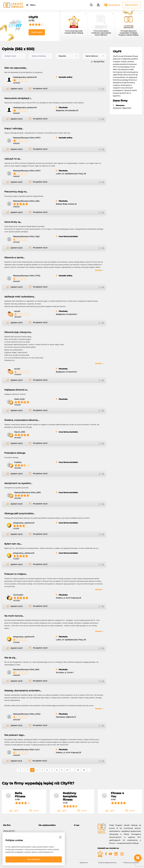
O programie (79, 830)
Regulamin (84, 863)
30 (84, 770)
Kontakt (77, 833)
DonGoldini (18, 595)
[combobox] (14, 56)
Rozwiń (98, 270)
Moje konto (43, 830)
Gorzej (36, 811)
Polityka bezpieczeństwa (107, 863)
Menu (33, 5)
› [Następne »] (89, 770)
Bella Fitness (20, 795)
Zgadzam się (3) (16, 681)
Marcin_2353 (20, 432)
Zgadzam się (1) (16, 761)
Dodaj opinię (114, 5)
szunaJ (17, 311)
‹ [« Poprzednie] (18, 770)
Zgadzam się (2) (16, 182)
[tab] (19, 825)
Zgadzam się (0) (17, 89)
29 (78, 770)
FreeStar (18, 462)
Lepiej (16, 811)
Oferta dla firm (132, 5)
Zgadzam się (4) (17, 119)
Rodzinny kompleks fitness (70, 796)
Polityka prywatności (131, 863)
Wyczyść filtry (99, 62)
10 (67, 770)
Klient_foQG (20, 399)
